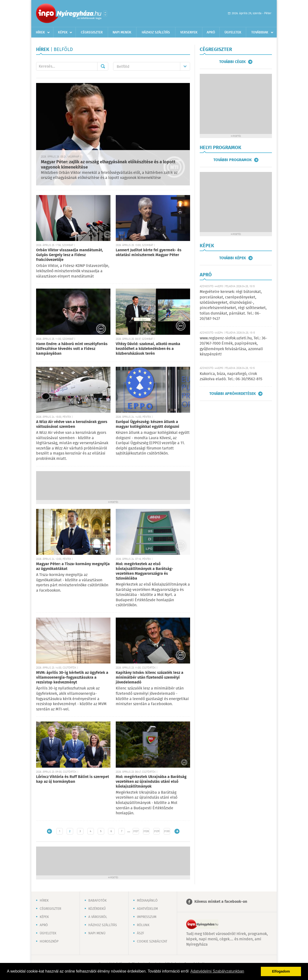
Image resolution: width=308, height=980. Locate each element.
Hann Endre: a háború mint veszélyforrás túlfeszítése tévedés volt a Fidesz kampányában (72, 349)
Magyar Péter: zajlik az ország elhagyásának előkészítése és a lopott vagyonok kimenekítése (108, 165)
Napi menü (97, 933)
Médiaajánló (147, 901)
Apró (211, 32)
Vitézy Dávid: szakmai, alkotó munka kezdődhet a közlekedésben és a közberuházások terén (148, 349)
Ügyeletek (233, 32)
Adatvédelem (147, 909)
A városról (98, 917)
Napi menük (122, 32)
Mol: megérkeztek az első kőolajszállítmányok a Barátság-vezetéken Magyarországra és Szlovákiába (144, 571)
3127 (136, 831)
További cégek (232, 62)
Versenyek (189, 32)
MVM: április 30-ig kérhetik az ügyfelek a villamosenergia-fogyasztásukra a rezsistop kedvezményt (72, 678)
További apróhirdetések (233, 394)
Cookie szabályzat (152, 942)
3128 (146, 831)
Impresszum (147, 917)
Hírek (40, 32)
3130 (167, 831)
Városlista (105, 14)
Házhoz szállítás (156, 32)
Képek (63, 32)
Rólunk (143, 925)
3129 (157, 831)
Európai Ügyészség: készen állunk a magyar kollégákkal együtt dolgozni (148, 424)
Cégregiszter (92, 32)
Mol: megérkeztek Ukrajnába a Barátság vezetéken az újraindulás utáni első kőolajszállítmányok (151, 782)
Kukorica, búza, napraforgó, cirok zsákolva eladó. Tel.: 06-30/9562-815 (231, 376)
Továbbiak (260, 32)
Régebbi (177, 831)
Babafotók (97, 901)
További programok (233, 160)
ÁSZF (141, 933)
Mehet (103, 66)
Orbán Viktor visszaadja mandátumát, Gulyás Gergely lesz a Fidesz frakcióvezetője (70, 255)
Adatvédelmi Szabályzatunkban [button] (217, 971)
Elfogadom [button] (281, 971)
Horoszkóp (49, 942)
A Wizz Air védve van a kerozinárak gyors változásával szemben (72, 424)
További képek (233, 258)
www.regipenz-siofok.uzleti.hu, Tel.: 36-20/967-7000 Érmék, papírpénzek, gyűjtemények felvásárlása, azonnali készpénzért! (233, 346)
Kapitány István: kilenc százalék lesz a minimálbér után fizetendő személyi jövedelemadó (150, 678)
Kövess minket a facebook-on (221, 902)
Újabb (49, 831)
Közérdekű (97, 909)
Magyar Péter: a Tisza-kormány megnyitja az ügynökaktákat (73, 566)
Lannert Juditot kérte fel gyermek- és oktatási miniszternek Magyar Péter (149, 253)
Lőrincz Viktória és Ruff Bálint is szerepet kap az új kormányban (73, 779)
